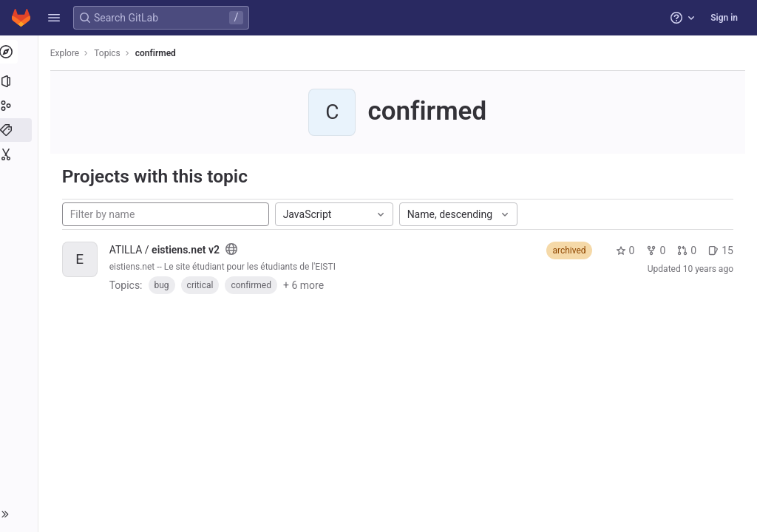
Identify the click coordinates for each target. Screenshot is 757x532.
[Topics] (20, 130)
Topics (111, 53)
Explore (68, 53)
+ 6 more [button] (306, 285)
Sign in (724, 18)
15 (721, 250)
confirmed (159, 53)
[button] (54, 18)
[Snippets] (20, 154)
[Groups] (20, 106)
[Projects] (20, 81)
